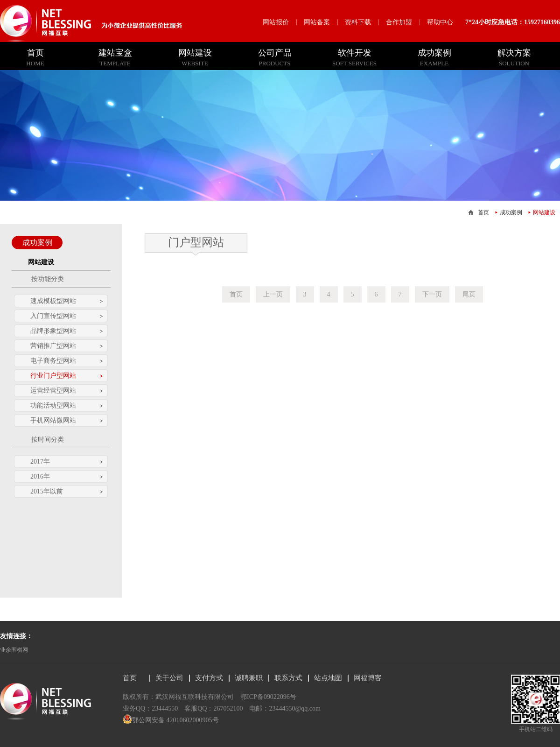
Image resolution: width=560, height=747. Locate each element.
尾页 (469, 294)
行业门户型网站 (53, 376)
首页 (483, 212)
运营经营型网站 (53, 391)
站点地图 (328, 678)
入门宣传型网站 (53, 316)
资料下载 (358, 22)
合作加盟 (399, 22)
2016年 (40, 476)
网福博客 (368, 678)
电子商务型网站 (53, 361)
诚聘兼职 (249, 678)
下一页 (432, 294)
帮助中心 (440, 22)
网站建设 (544, 212)
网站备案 (317, 22)
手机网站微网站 (53, 420)
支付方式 (209, 678)
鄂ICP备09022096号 (268, 697)
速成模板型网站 (53, 301)
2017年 (40, 462)
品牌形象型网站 (53, 331)
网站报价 (276, 22)
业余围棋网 (14, 650)
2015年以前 (47, 491)
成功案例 (511, 212)
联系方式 (288, 678)
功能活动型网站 (53, 405)
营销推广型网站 (53, 346)
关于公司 (169, 678)
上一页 (273, 294)
